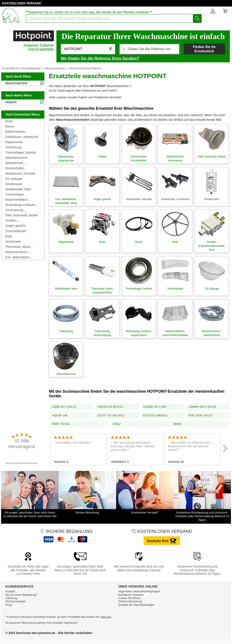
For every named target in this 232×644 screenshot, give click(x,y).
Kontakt (10, 591)
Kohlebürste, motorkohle (22, 137)
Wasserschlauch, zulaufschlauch (17, 252)
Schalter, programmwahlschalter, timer (21, 220)
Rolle (9, 236)
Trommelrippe (15, 194)
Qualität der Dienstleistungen (136, 605)
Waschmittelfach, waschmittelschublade (20, 200)
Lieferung (11, 598)
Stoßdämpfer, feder (18, 189)
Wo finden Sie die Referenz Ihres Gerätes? (100, 58)
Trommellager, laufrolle (21, 152)
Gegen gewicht (15, 226)
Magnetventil (14, 142)
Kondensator (14, 184)
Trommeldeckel (16, 231)
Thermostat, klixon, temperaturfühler (18, 247)
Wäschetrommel (16, 158)
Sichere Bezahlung (130, 601)
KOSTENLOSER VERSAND (22, 3)
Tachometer (13, 242)
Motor (9, 121)
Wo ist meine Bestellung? (21, 595)
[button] (88, 49)
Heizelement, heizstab (20, 174)
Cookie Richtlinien (130, 598)
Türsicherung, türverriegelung (15, 210)
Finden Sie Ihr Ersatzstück (204, 49)
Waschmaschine (55, 68)
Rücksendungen (16, 601)
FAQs (9, 605)
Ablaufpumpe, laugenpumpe (15, 163)
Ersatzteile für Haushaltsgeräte (21, 68)
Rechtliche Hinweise (131, 595)
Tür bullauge (14, 179)
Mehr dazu (106, 617)
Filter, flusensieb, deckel (21, 215)
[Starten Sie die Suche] (197, 18)
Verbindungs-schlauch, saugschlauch (21, 205)
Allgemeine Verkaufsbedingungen (139, 591)
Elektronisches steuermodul (15, 132)
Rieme (10, 126)
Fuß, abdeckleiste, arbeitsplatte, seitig (18, 257)
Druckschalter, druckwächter (15, 168)
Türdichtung (13, 147)
